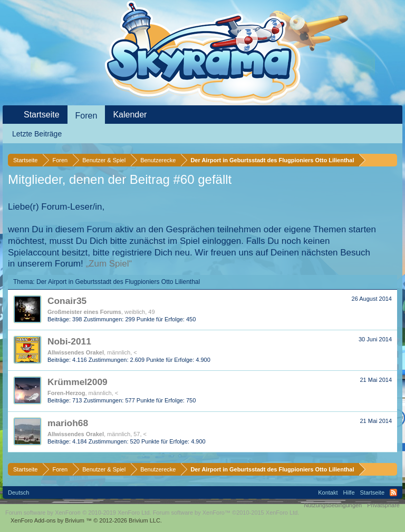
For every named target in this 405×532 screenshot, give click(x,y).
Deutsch (18, 492)
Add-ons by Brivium (86, 520)
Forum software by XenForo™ (226, 513)
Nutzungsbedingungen (333, 505)
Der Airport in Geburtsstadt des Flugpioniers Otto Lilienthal (118, 282)
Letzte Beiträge (37, 134)
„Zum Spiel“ (109, 264)
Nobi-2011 (69, 341)
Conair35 (67, 301)
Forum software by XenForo (78, 513)
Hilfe (349, 492)
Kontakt (328, 492)
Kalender (130, 115)
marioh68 (68, 423)
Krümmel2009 (78, 382)
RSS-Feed (393, 492)
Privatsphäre (383, 505)
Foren (86, 116)
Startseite (42, 115)
